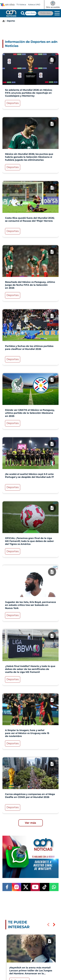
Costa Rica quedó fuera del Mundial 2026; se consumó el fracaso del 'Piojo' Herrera (30, 219)
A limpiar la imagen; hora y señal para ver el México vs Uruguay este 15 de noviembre (27, 733)
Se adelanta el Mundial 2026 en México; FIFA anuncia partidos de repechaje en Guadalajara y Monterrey (29, 93)
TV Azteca (21, 4)
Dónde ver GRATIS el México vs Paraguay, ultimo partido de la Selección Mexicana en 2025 (30, 413)
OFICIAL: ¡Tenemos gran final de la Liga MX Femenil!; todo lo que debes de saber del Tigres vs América (29, 541)
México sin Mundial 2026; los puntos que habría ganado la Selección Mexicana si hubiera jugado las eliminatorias (29, 157)
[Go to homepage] (11, 13)
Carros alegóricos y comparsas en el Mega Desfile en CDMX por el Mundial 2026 (30, 796)
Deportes (11, 21)
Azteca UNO (34, 4)
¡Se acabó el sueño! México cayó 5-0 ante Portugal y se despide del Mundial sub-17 (29, 476)
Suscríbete (31, 13)
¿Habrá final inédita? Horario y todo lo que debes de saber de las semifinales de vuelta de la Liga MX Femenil (30, 669)
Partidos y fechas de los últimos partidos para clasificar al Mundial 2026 (29, 348)
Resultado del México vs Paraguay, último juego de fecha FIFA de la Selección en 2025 (30, 285)
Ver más (30, 823)
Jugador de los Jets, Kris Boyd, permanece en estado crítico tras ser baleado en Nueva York (30, 605)
